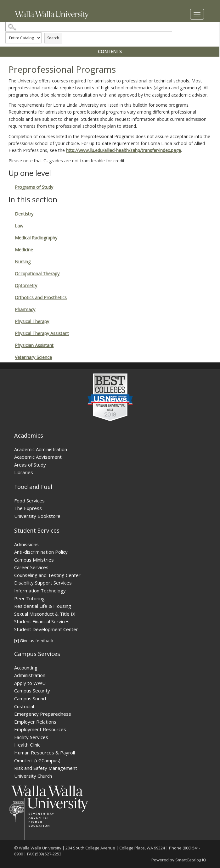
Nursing (23, 262)
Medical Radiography (36, 238)
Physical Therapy (32, 321)
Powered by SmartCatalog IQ (179, 860)
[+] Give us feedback (34, 641)
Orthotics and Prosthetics (41, 297)
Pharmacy (25, 309)
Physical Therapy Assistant (42, 333)
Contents (110, 51)
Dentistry (24, 214)
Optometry (26, 286)
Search (53, 38)
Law (19, 226)
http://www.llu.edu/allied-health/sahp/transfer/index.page (124, 150)
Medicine (24, 250)
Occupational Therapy (37, 274)
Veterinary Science (33, 357)
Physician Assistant (34, 345)
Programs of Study (34, 187)
